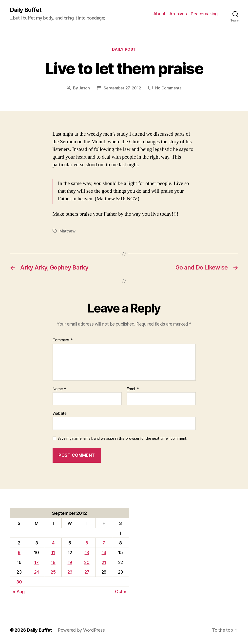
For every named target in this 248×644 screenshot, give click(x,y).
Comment (63, 340)
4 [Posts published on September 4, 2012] (53, 543)
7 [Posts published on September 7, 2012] (104, 543)
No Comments (168, 88)
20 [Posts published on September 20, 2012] (87, 562)
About (159, 14)
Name (59, 389)
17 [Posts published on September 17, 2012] (37, 562)
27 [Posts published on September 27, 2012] (87, 572)
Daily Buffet (26, 10)
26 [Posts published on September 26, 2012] (70, 572)
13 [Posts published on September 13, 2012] (87, 552)
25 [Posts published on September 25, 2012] (53, 572)
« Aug (19, 592)
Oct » (121, 592)
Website (60, 413)
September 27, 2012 (122, 88)
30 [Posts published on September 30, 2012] (19, 582)
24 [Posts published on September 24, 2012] (37, 572)
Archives (178, 14)
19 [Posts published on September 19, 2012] (70, 562)
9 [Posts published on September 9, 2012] (19, 552)
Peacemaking (204, 14)
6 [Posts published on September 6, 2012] (87, 543)
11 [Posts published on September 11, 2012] (53, 552)
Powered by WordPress (81, 630)
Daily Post (124, 49)
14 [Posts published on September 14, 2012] (104, 552)
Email (133, 389)
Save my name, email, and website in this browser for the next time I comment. (122, 438)
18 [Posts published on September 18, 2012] (53, 562)
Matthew (67, 231)
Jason (84, 88)
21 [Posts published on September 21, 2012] (104, 562)
